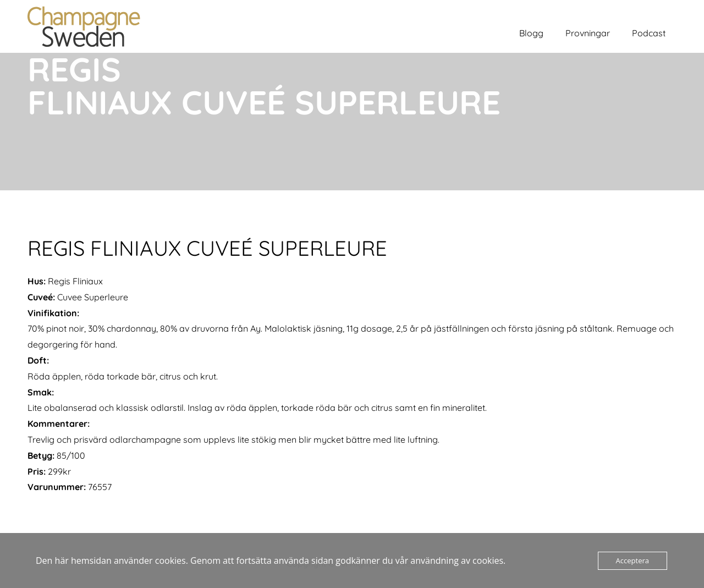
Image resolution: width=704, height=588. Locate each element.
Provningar (588, 33)
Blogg (531, 33)
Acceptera (632, 560)
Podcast (649, 33)
